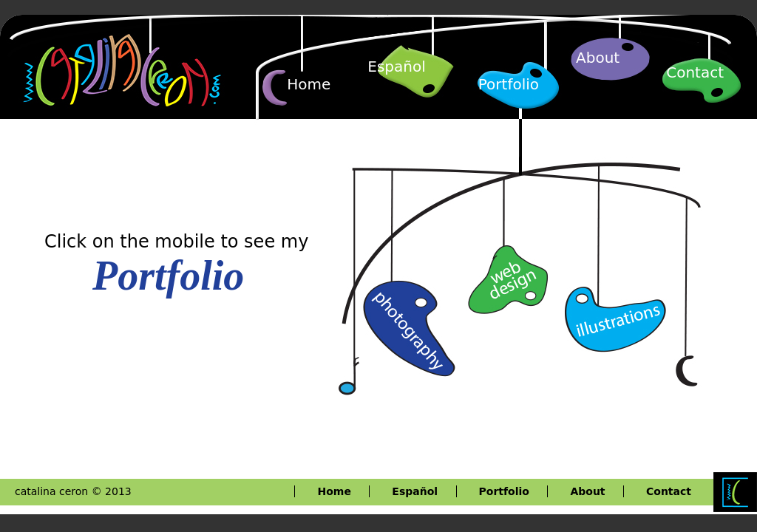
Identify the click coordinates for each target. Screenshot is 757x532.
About (598, 58)
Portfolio (509, 84)
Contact (695, 72)
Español (396, 66)
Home (309, 84)
